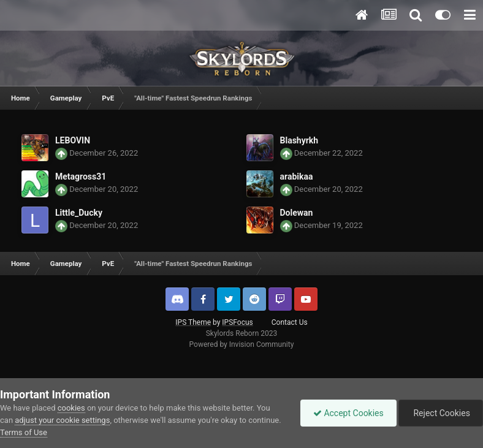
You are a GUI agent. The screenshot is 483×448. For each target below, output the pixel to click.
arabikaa (297, 177)
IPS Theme (193, 322)
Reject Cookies (441, 413)
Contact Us (290, 322)
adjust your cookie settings (62, 420)
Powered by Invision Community (242, 344)
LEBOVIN (73, 140)
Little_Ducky (79, 213)
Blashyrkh (299, 140)
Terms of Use (24, 432)
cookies (71, 408)
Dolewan (297, 213)
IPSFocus (237, 322)
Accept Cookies (348, 413)
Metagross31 (81, 177)
